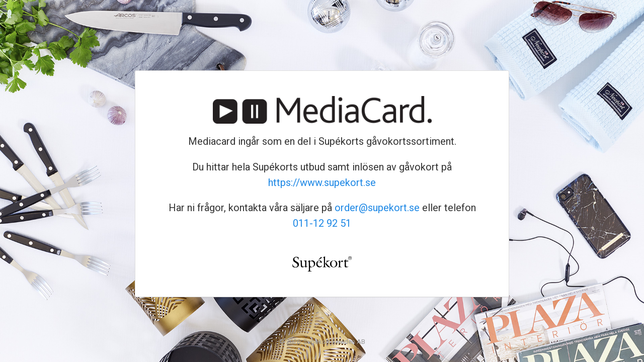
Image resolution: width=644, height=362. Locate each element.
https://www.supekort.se (322, 183)
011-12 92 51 (322, 223)
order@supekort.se (377, 208)
